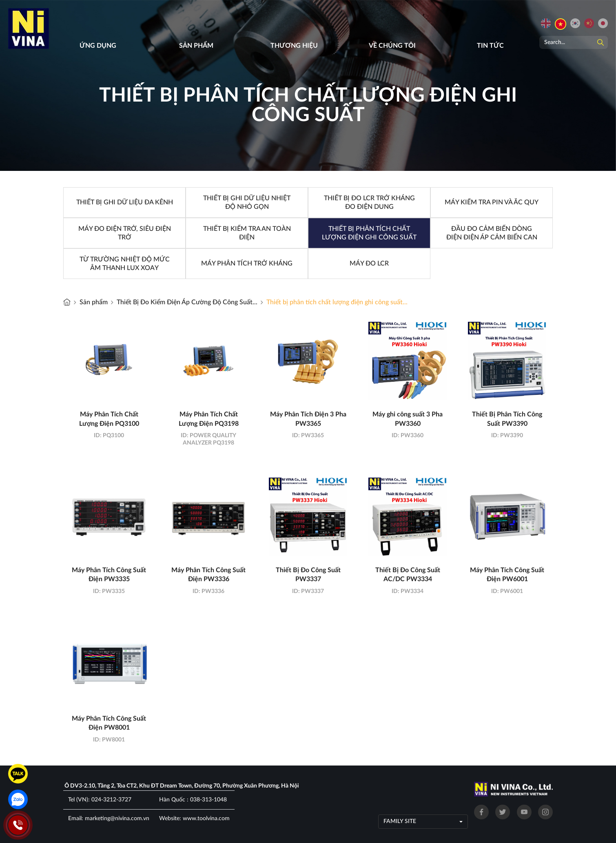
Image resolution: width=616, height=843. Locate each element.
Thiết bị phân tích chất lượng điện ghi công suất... (337, 302)
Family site (400, 821)
